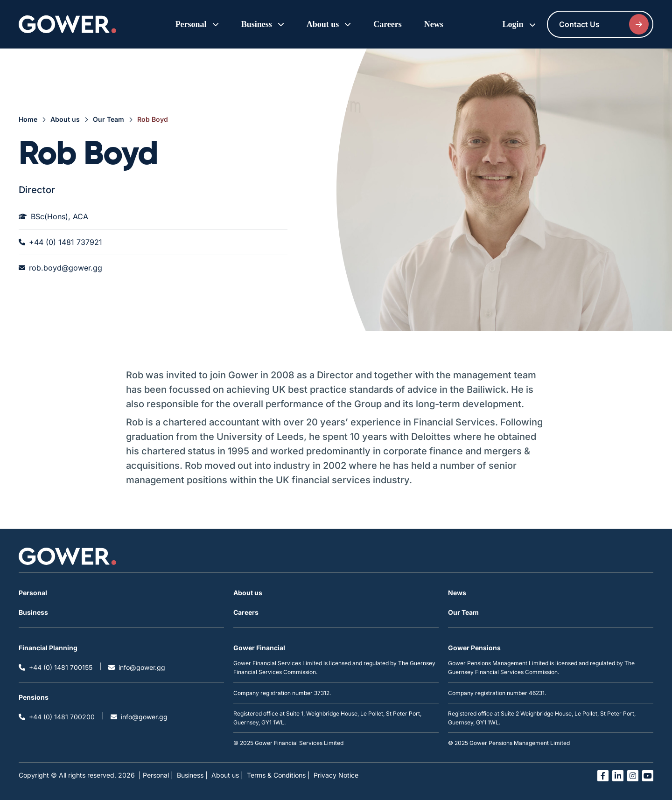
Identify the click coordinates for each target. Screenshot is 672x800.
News (434, 24)
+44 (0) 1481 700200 (57, 717)
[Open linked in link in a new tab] (618, 776)
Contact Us (604, 24)
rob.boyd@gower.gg (60, 268)
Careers (388, 24)
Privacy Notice (336, 775)
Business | (192, 775)
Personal (33, 593)
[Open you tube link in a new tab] (648, 776)
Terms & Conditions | (278, 775)
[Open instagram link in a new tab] (633, 776)
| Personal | (156, 775)
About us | (227, 775)
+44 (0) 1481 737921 (60, 242)
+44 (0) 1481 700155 (56, 667)
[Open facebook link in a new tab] (603, 776)
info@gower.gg (137, 667)
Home (28, 119)
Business (33, 612)
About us (65, 119)
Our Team (108, 119)
